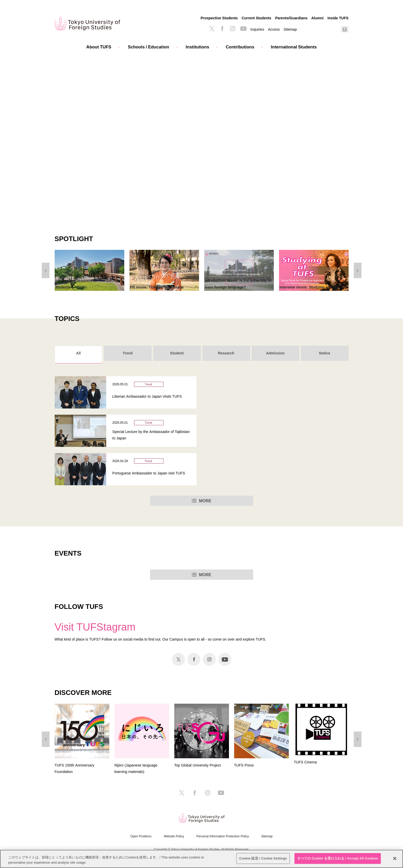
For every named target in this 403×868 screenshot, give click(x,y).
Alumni (317, 18)
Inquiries (257, 29)
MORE (205, 501)
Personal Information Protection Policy (223, 836)
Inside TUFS (338, 18)
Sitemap (290, 29)
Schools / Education (149, 47)
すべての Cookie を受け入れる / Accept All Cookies (338, 858)
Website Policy (174, 836)
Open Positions (141, 836)
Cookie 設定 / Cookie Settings (263, 858)
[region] (201, 859)
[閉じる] (395, 858)
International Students (294, 47)
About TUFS (99, 47)
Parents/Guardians (291, 18)
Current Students (256, 18)
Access (274, 29)
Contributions (240, 47)
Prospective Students (219, 18)
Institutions (197, 47)
